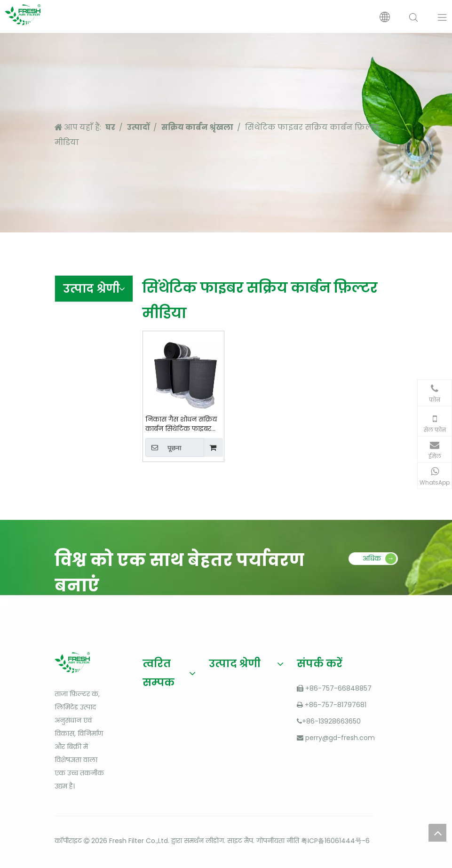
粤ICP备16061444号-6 (335, 841)
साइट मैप (240, 841)
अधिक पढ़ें (372, 561)
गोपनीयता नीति (278, 841)
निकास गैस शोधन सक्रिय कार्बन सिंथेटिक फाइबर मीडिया (181, 424)
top (437, 833)
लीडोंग (215, 841)
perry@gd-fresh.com (340, 738)
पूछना (163, 447)
